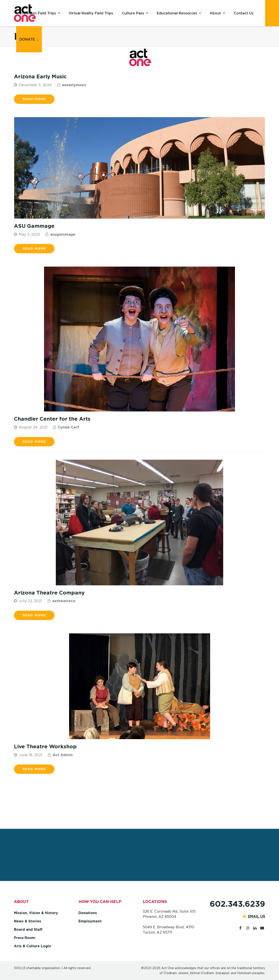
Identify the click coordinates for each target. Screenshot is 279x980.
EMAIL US (257, 916)
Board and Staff (28, 929)
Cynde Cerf (68, 427)
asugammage (63, 234)
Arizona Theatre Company (49, 593)
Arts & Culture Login (32, 946)
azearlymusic (74, 85)
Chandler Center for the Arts (52, 419)
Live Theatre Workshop (45, 746)
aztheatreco (64, 601)
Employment (90, 921)
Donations (88, 913)
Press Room (25, 938)
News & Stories (27, 921)
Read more (34, 99)
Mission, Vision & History (36, 913)
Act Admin (63, 755)
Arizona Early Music (40, 76)
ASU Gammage (34, 226)
